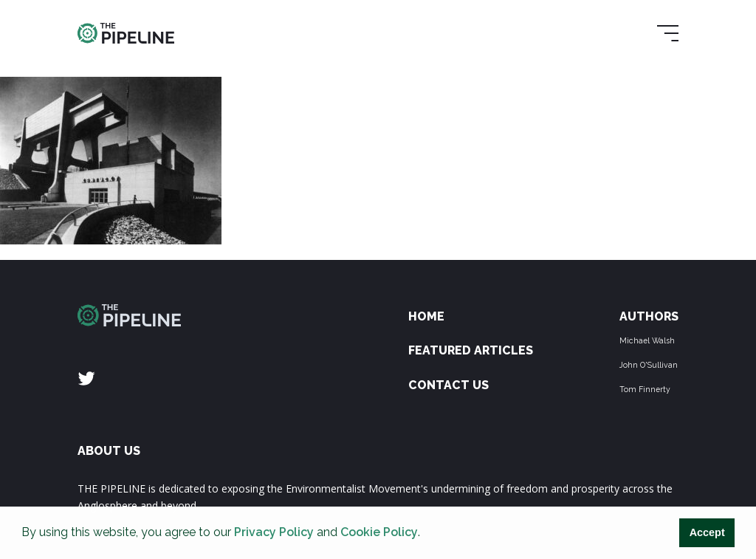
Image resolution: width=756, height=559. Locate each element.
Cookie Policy (379, 532)
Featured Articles (471, 350)
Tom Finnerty (645, 389)
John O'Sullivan (649, 365)
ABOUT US (109, 451)
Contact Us (449, 385)
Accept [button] (707, 532)
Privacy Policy (274, 532)
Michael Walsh (647, 340)
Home (426, 316)
